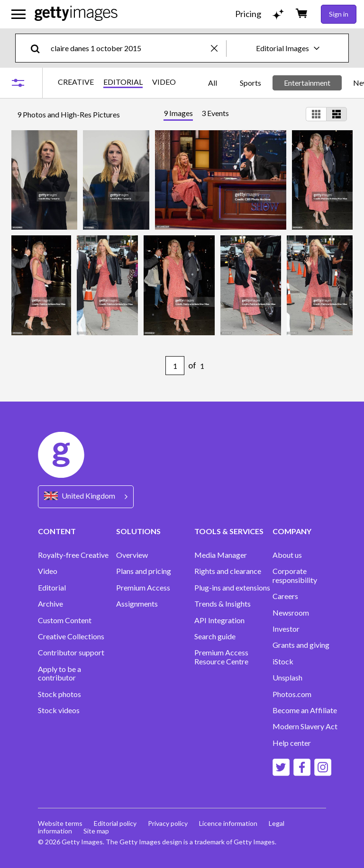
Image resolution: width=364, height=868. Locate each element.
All (213, 83)
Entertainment (307, 83)
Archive (50, 604)
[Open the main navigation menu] (18, 14)
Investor (286, 629)
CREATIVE (76, 82)
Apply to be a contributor (59, 673)
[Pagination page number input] (175, 366)
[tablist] (196, 114)
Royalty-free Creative (73, 555)
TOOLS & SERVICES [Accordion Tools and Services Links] (229, 531)
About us (287, 555)
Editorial (52, 588)
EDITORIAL (123, 82)
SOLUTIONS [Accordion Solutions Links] (138, 531)
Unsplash (287, 678)
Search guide (215, 636)
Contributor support (71, 653)
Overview (132, 555)
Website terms (60, 823)
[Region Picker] (86, 497)
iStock (283, 662)
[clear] (218, 48)
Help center (292, 743)
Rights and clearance (228, 571)
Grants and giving (301, 645)
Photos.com (292, 694)
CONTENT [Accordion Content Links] (57, 531)
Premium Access (143, 588)
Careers (285, 596)
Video (48, 571)
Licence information (228, 823)
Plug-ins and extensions (232, 588)
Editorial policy (115, 823)
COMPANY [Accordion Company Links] (292, 531)
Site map (96, 831)
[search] (39, 48)
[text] (129, 48)
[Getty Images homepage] (76, 14)
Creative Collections (71, 636)
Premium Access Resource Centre (221, 657)
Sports (250, 83)
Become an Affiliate (305, 710)
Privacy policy (168, 823)
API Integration (219, 620)
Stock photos (59, 694)
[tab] (178, 114)
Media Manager (221, 555)
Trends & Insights (223, 604)
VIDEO (164, 82)
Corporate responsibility (295, 575)
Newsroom (291, 613)
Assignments (137, 604)
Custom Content (65, 620)
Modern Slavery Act (305, 726)
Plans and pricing (144, 571)
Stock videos (59, 710)
